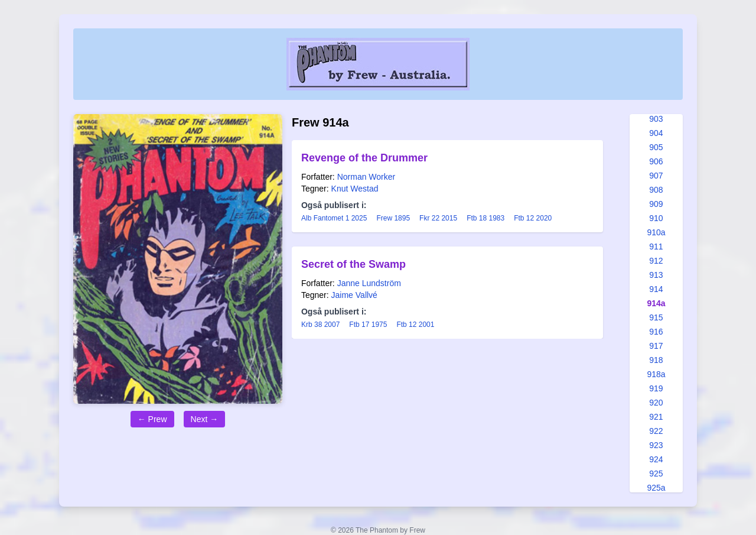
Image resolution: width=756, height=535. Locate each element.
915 (656, 317)
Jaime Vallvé (354, 295)
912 (656, 261)
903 (656, 119)
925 (656, 474)
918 (656, 360)
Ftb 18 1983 (485, 218)
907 (656, 176)
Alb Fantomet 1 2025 (334, 218)
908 (656, 190)
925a (656, 488)
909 (656, 204)
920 (656, 403)
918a (656, 374)
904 (656, 133)
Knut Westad (355, 189)
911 (656, 247)
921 (656, 417)
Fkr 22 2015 (438, 218)
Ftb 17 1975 (368, 325)
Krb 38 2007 (320, 325)
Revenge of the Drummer (364, 158)
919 (656, 388)
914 (656, 289)
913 (656, 275)
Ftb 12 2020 (533, 218)
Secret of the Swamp (353, 264)
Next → (205, 419)
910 (656, 218)
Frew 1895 (393, 218)
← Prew (152, 419)
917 (656, 346)
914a (656, 303)
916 (656, 332)
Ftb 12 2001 (415, 325)
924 (656, 459)
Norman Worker (366, 177)
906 (656, 161)
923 (656, 445)
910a (656, 232)
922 (656, 431)
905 (656, 147)
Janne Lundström (369, 283)
